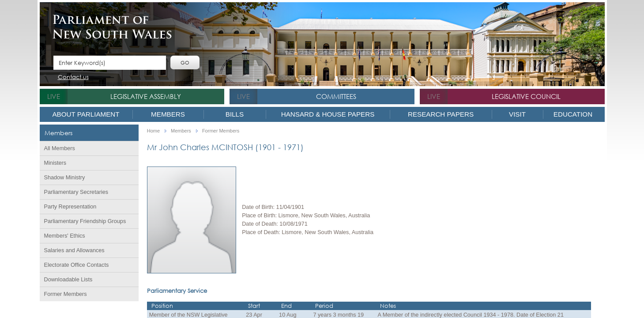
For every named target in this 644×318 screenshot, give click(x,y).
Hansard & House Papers (328, 114)
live (54, 96)
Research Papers (441, 114)
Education (573, 114)
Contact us (73, 78)
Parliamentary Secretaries (76, 192)
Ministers (55, 163)
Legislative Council (526, 96)
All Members (60, 148)
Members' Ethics (65, 236)
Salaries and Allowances (74, 250)
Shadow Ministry (65, 178)
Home (153, 131)
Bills (235, 114)
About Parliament (86, 114)
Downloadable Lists (68, 280)
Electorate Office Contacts (77, 265)
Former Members (66, 294)
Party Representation (70, 207)
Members (168, 114)
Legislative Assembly (146, 96)
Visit (517, 114)
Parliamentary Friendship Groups (85, 221)
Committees (336, 96)
